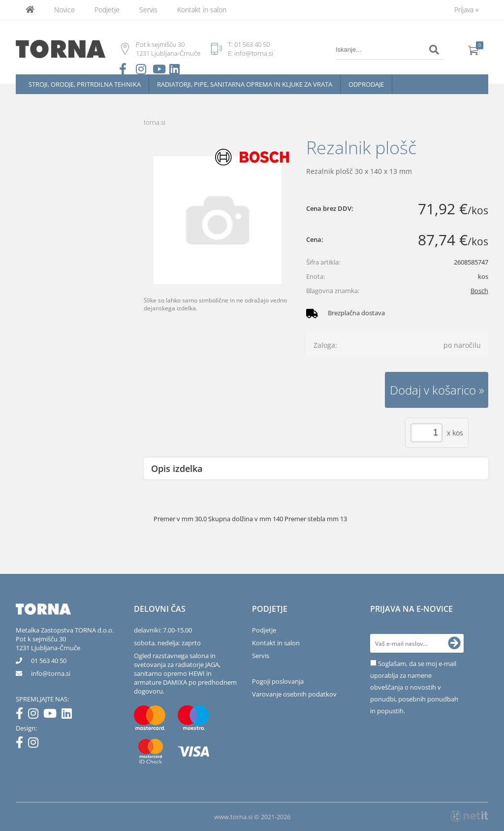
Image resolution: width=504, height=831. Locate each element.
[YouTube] (52, 715)
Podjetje (107, 10)
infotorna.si (51, 673)
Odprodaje (366, 84)
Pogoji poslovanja (278, 681)
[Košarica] (473, 50)
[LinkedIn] (69, 715)
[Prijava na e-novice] (454, 643)
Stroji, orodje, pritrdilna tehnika (85, 84)
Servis (148, 10)
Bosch (479, 291)
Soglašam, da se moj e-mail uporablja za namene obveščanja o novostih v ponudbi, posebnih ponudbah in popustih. (414, 687)
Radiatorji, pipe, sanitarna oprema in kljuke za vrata (245, 84)
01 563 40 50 (252, 44)
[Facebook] (22, 715)
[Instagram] (36, 715)
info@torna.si (254, 53)
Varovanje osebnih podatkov (294, 694)
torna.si (155, 122)
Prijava (466, 10)
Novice (64, 10)
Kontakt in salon (202, 10)
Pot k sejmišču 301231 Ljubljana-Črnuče (48, 643)
